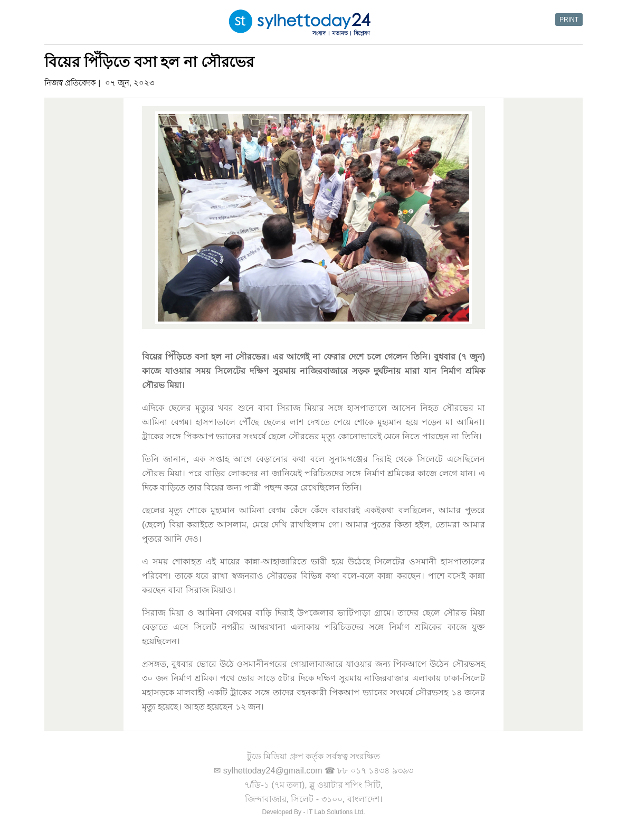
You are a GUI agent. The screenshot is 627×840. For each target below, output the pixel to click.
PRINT (569, 20)
